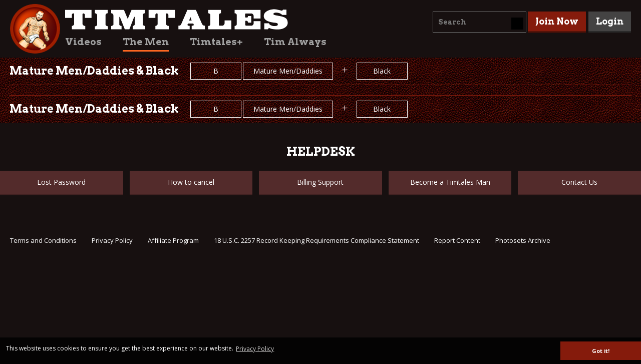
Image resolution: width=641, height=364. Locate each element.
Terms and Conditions (43, 240)
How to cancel (191, 182)
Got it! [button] (601, 351)
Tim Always (295, 42)
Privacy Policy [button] (255, 349)
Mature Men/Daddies (288, 71)
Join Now (557, 21)
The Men (146, 42)
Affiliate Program (173, 240)
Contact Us (579, 182)
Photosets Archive (523, 240)
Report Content (457, 240)
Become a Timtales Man (450, 182)
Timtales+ (216, 42)
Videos (83, 42)
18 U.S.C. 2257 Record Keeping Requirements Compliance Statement (316, 240)
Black (382, 71)
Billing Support (320, 182)
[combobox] (479, 22)
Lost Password (61, 182)
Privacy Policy (112, 240)
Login (610, 21)
